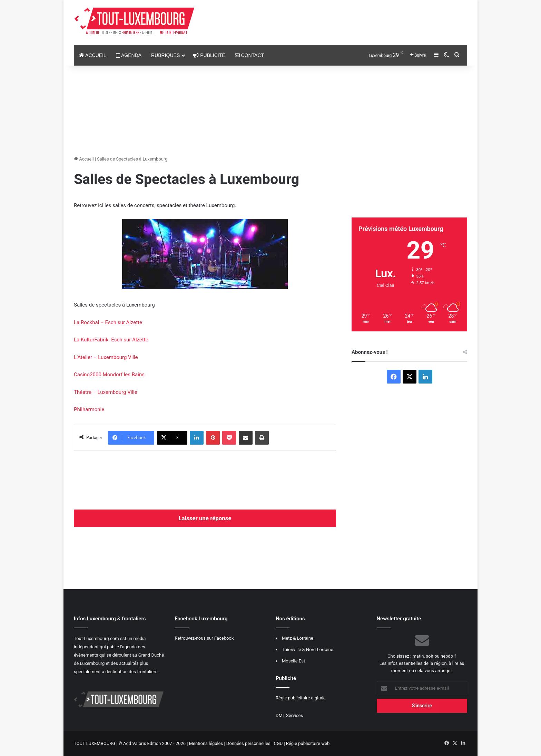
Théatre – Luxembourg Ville (106, 392)
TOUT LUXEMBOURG (95, 743)
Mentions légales (206, 743)
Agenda (129, 55)
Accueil (92, 55)
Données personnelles (248, 743)
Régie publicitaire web (308, 743)
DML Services (289, 715)
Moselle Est (293, 661)
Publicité (209, 55)
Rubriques (165, 55)
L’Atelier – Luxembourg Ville (106, 357)
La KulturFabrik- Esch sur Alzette (111, 340)
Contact (250, 55)
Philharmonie (89, 409)
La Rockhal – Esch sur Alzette (108, 322)
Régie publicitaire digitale (301, 698)
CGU (278, 743)
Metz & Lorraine (298, 638)
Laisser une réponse (205, 518)
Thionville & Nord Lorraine (308, 650)
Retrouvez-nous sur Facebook (204, 638)
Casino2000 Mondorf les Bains (109, 375)
